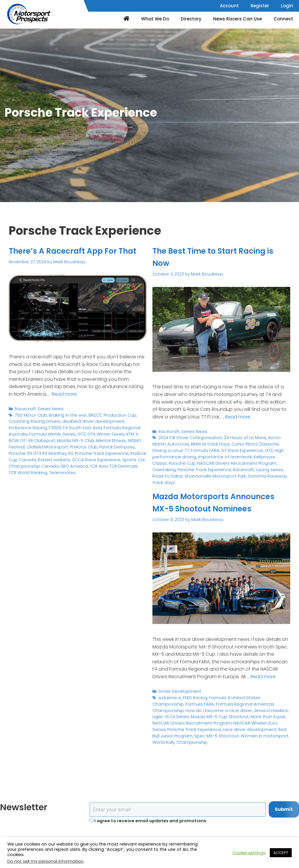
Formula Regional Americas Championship (223, 715)
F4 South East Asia (56, 438)
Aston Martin (274, 437)
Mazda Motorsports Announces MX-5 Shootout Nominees (213, 508)
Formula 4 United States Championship (245, 709)
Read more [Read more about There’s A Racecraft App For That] (64, 406)
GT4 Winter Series (63, 444)
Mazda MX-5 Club (26, 450)
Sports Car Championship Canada (91, 468)
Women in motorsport (174, 745)
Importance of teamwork (177, 455)
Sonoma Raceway (170, 472)
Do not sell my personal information (45, 861)
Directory (191, 19)
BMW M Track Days (192, 443)
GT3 (40, 444)
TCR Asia (36, 474)
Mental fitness (59, 450)
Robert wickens (120, 462)
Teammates (125, 474)
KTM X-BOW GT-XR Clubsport (111, 444)
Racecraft (25, 420)
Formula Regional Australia (102, 438)
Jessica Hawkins (213, 721)
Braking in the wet (65, 426)
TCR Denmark (59, 474)
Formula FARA (172, 449)
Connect (283, 19)
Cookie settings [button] (249, 853)
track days (200, 472)
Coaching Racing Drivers (33, 432)
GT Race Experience (207, 449)
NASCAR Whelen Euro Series (199, 733)
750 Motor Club (30, 426)
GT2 (232, 449)
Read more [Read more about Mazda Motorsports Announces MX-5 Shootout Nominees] (263, 689)
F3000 (30, 438)
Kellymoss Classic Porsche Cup (234, 455)
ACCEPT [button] (281, 853)
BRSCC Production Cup (107, 426)
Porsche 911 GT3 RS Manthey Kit (102, 456)
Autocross (162, 443)
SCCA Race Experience (32, 468)
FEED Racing (192, 709)
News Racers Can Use (238, 19)
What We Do (155, 19)
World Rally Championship (224, 745)
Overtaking (222, 461)
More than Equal (202, 727)
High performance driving (263, 449)
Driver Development (178, 703)
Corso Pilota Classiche (235, 443)
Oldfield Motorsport (123, 450)
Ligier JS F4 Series (248, 721)
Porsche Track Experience (34, 462)
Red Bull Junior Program (216, 739)
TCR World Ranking (93, 474)
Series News (48, 420)
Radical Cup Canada (82, 462)
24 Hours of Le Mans (240, 437)
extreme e (169, 709)
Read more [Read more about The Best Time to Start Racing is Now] (238, 416)
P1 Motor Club (22, 456)
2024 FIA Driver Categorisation (188, 437)
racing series (187, 466)
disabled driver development (88, 432)
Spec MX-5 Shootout (262, 739)
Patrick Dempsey (54, 456)
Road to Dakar (215, 466)
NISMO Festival (89, 450)
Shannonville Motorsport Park (260, 466)
